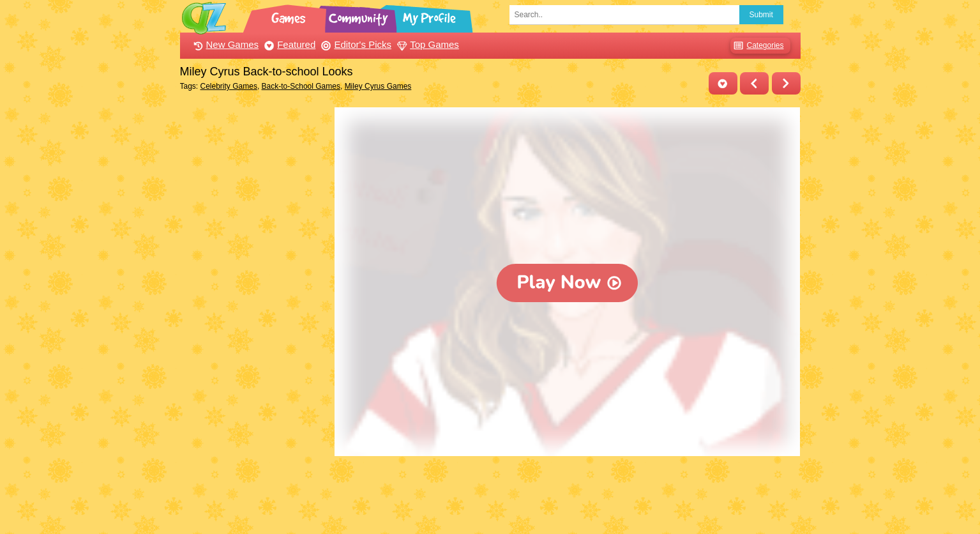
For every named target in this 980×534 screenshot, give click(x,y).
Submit (761, 15)
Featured (288, 44)
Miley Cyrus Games (378, 86)
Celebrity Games (229, 86)
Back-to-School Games (301, 86)
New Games (225, 44)
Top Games (426, 44)
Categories (757, 46)
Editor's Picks (355, 44)
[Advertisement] (254, 299)
